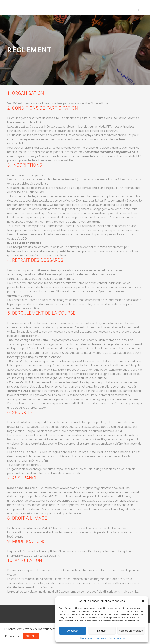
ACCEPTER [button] (31, 636)
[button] (143, 601)
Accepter (73, 631)
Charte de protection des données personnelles (103, 638)
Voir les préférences (131, 631)
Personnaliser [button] (13, 636)
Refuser (102, 631)
